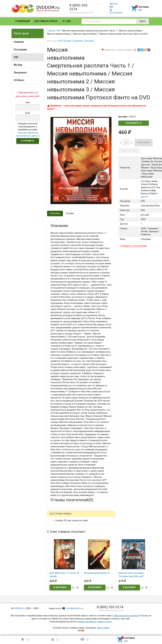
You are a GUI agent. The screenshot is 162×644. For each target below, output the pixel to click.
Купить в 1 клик (129, 151)
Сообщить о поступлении (134, 124)
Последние (20, 50)
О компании (23, 21)
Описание (55, 213)
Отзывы (70, 213)
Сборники (78, 41)
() (25, 639)
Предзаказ (20, 73)
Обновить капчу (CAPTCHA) (88, 618)
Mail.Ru (70, 516)
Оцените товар (58, 568)
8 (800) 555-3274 (79, 7)
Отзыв (54, 573)
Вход (113, 4)
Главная (51, 31)
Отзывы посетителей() (72, 500)
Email (53, 542)
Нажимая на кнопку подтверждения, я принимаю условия (28, 130)
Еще (67, 21)
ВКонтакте (88, 516)
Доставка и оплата (46, 21)
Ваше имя (55, 531)
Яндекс (60, 521)
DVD (16, 57)
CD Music (19, 80)
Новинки (19, 42)
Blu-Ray (18, 65)
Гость (54, 516)
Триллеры (89, 41)
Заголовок (56, 556)
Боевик (68, 41)
